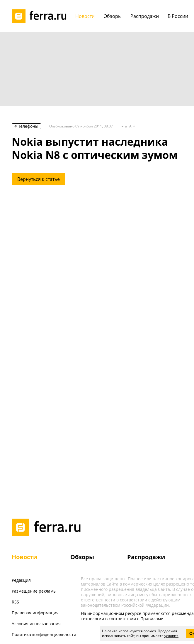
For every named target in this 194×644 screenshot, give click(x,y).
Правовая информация (35, 613)
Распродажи (146, 557)
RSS (15, 602)
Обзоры (82, 557)
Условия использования (36, 624)
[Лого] (41, 16)
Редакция (21, 580)
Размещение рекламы (34, 591)
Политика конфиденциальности (44, 634)
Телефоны (28, 126)
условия (171, 636)
